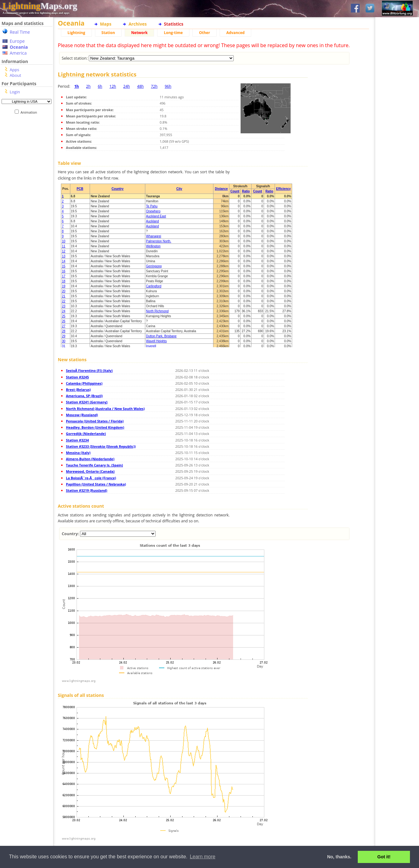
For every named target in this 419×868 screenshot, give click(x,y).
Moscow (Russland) (82, 415)
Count (235, 191)
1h (77, 86)
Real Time (20, 32)
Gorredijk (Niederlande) (86, 434)
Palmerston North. (159, 241)
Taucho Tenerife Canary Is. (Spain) (94, 465)
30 (64, 341)
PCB (80, 189)
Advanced (235, 33)
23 (64, 306)
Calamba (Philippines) (84, 383)
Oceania (19, 47)
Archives (137, 24)
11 (64, 246)
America (18, 53)
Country (117, 189)
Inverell (151, 346)
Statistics (174, 24)
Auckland (152, 221)
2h (88, 86)
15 (64, 266)
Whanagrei (153, 236)
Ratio (246, 191)
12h (113, 86)
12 (64, 251)
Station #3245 (77, 377)
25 (64, 316)
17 (64, 276)
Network (140, 33)
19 (64, 286)
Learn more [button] (202, 857)
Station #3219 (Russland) (87, 490)
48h (140, 86)
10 (64, 241)
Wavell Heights (156, 341)
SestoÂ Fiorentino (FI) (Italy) (89, 370)
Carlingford (154, 286)
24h (127, 86)
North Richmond (157, 311)
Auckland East (156, 216)
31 (64, 346)
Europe (17, 41)
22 (64, 301)
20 (64, 291)
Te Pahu (152, 206)
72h (154, 86)
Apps (14, 70)
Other (205, 33)
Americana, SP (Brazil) (84, 396)
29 (64, 336)
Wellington (153, 246)
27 (64, 326)
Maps (106, 24)
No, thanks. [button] (339, 857)
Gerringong (154, 266)
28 (64, 331)
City (179, 189)
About (15, 75)
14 (64, 261)
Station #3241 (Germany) (87, 402)
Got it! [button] (384, 857)
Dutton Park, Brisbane (161, 336)
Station (108, 33)
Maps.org (40, 6)
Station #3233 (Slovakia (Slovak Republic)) (101, 446)
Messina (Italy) (78, 453)
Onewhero (153, 211)
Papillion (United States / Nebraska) (96, 484)
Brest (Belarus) (78, 390)
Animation (30, 112)
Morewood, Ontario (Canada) (90, 471)
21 (64, 296)
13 (64, 256)
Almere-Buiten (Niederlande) (90, 459)
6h (100, 86)
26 (64, 321)
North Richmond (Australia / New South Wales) (105, 409)
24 (64, 311)
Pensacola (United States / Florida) (95, 421)
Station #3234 (77, 440)
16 (64, 271)
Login (15, 92)
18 (64, 281)
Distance (221, 189)
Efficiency (283, 189)
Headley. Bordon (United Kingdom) (95, 427)
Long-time (173, 33)
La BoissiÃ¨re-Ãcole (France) (91, 478)
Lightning (76, 33)
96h (168, 86)
